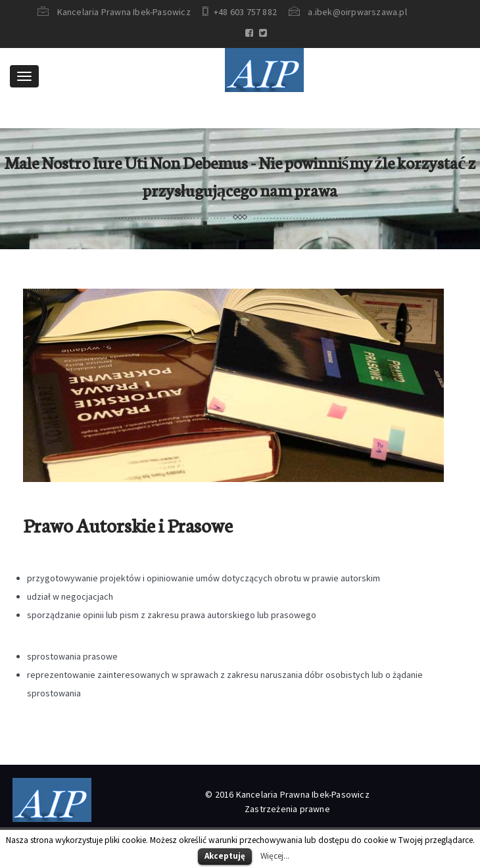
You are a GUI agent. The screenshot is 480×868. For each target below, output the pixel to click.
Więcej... (275, 856)
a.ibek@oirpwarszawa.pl (357, 12)
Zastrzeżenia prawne (287, 809)
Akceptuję (225, 856)
